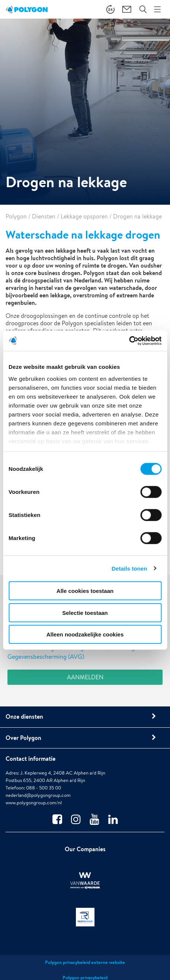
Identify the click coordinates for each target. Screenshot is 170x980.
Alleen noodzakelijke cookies (85, 634)
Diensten (44, 216)
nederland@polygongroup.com (38, 795)
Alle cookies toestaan (85, 591)
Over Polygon (23, 738)
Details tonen (129, 568)
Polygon (16, 216)
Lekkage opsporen (84, 216)
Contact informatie (31, 759)
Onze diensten (24, 716)
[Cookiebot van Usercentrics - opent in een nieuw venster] (129, 341)
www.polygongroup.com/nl (34, 803)
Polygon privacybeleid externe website (85, 962)
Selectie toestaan (85, 612)
